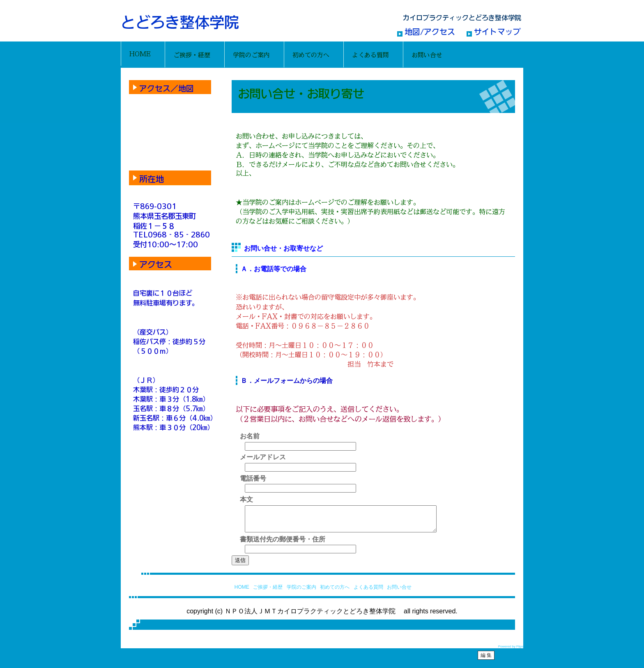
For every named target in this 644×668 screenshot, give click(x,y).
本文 (246, 499)
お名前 (250, 436)
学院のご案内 (301, 592)
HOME (242, 592)
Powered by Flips (511, 651)
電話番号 (253, 478)
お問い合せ (399, 592)
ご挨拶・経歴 (268, 592)
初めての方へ (335, 592)
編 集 (486, 660)
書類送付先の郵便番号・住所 (283, 544)
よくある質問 (368, 592)
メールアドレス (263, 457)
